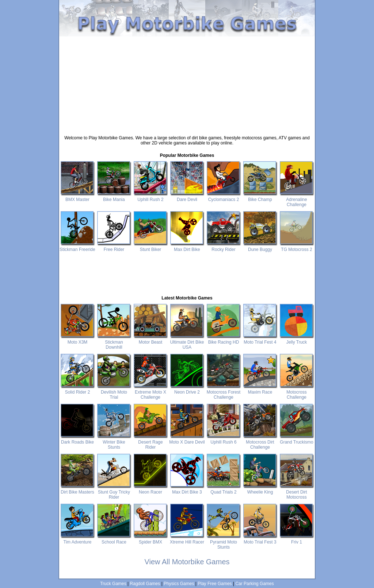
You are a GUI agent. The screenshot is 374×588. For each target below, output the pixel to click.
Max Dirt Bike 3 (187, 490)
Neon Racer (150, 490)
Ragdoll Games (145, 584)
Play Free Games (215, 584)
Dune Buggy (260, 247)
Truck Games (113, 584)
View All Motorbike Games (187, 562)
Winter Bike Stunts (114, 442)
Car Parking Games (254, 584)
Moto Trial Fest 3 (260, 539)
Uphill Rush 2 (150, 197)
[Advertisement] (187, 39)
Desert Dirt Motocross (297, 492)
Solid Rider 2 (77, 390)
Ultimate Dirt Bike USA (187, 342)
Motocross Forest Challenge (224, 392)
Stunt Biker (150, 247)
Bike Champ (260, 197)
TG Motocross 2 (297, 247)
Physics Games (179, 584)
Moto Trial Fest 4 (260, 340)
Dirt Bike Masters (77, 490)
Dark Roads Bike (77, 440)
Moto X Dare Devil (187, 440)
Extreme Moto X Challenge (150, 392)
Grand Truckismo (297, 440)
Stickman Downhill (114, 342)
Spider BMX (150, 539)
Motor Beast (150, 340)
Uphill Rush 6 (224, 440)
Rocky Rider (224, 247)
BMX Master (77, 197)
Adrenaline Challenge (297, 200)
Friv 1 (297, 539)
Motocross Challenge (297, 392)
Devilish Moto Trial (114, 392)
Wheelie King (260, 490)
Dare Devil (187, 197)
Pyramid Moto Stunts (224, 542)
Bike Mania (114, 197)
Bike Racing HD (224, 340)
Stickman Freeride (77, 247)
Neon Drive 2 (187, 390)
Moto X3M (77, 340)
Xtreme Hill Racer (187, 539)
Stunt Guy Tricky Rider (114, 492)
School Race (114, 539)
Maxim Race (260, 390)
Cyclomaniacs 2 (224, 197)
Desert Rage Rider (150, 442)
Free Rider (114, 247)
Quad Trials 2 (224, 490)
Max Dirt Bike (187, 247)
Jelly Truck (297, 340)
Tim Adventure (77, 539)
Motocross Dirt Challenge (260, 442)
